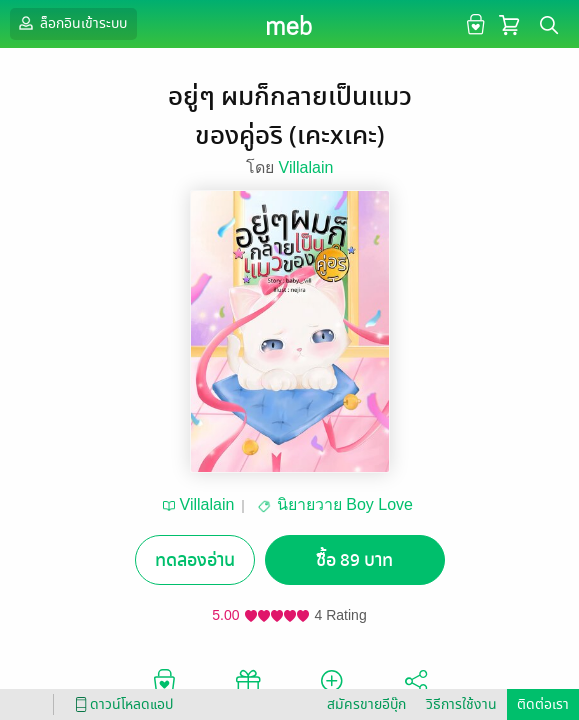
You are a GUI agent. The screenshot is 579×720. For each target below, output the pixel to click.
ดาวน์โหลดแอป (121, 704)
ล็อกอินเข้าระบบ (71, 23)
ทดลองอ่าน (195, 560)
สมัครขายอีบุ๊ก (366, 704)
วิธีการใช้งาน (461, 704)
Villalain (306, 167)
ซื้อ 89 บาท (354, 560)
